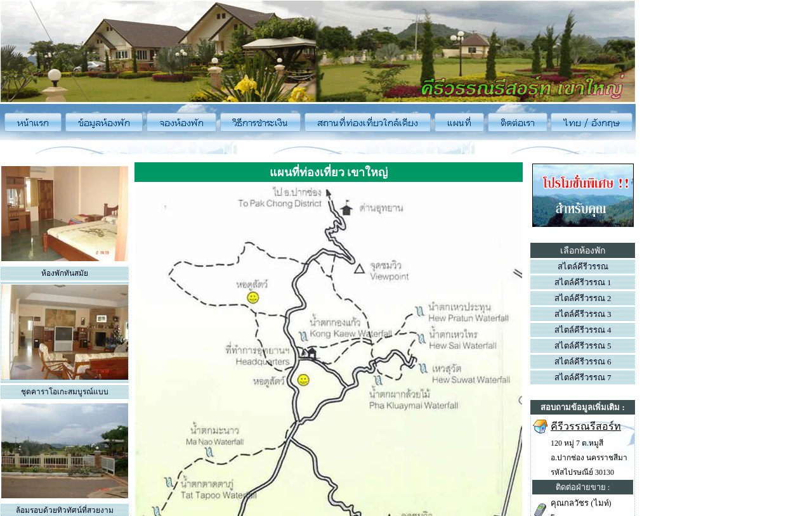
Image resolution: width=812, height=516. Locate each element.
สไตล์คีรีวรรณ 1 (583, 282)
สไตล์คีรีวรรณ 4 (583, 330)
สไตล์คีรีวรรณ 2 (583, 298)
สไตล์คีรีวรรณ (583, 267)
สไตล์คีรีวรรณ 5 (583, 346)
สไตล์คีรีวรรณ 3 (583, 314)
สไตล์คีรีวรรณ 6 (583, 362)
